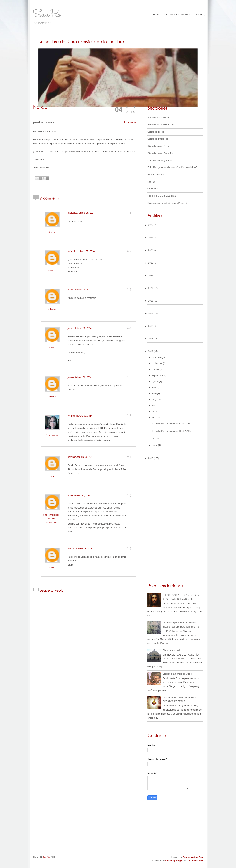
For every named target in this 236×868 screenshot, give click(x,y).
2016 (151, 326)
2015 (151, 339)
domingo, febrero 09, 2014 (81, 457)
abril (154, 405)
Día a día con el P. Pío (158, 146)
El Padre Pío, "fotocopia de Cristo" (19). (172, 431)
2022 (151, 263)
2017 (151, 313)
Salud (52, 348)
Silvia (52, 568)
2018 (151, 301)
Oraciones (153, 189)
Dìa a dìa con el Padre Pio (160, 153)
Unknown (52, 309)
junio (154, 394)
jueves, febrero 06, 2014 (80, 290)
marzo (155, 412)
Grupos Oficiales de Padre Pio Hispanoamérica (52, 519)
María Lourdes (52, 435)
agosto (155, 382)
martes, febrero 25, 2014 (80, 549)
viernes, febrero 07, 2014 (80, 416)
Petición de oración (177, 15)
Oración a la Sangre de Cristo (177, 674)
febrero (155, 418)
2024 (151, 238)
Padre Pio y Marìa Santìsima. (162, 196)
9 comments (130, 122)
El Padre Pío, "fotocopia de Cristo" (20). (172, 424)
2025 (151, 225)
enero (155, 445)
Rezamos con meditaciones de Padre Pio (168, 203)
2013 (151, 458)
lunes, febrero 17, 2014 (79, 495)
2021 (151, 276)
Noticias (151, 182)
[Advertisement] (175, 828)
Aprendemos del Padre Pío (161, 125)
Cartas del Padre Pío (158, 139)
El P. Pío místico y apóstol (160, 160)
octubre (156, 369)
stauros (52, 271)
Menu (199, 15)
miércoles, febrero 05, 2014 (81, 213)
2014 (151, 351)
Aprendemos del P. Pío (159, 118)
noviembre (157, 363)
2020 (151, 288)
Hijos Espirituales (156, 175)
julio (154, 387)
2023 (151, 250)
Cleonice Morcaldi (171, 650)
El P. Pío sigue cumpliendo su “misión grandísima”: (172, 167)
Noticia (156, 439)
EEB (52, 476)
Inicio (155, 15)
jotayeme (52, 232)
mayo (155, 400)
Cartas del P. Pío (156, 132)
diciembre (157, 357)
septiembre (157, 375)
